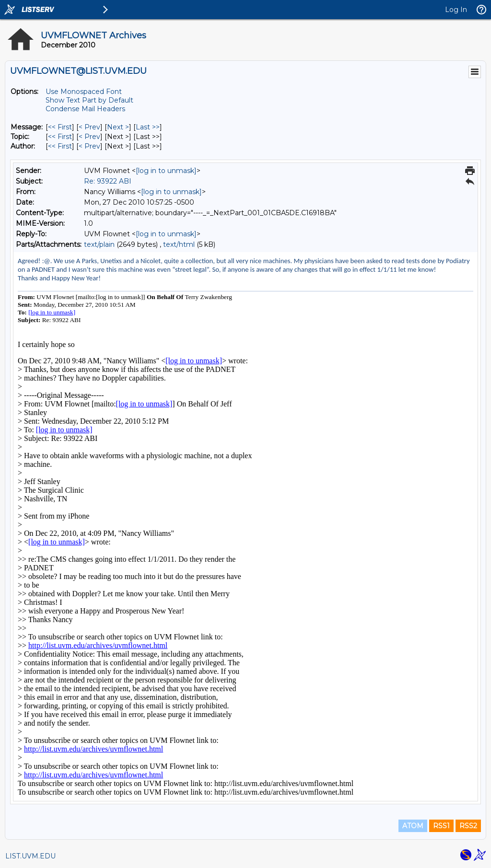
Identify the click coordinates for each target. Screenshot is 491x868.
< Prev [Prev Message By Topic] (89, 137)
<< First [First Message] (60, 127)
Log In (456, 10)
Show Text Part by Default (89, 100)
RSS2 (468, 826)
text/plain (99, 244)
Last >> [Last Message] (148, 127)
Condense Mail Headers (85, 109)
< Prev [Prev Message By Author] (89, 146)
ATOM (413, 826)
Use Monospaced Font (84, 92)
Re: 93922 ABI (108, 181)
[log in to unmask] (166, 171)
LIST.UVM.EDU (30, 856)
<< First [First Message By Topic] (60, 137)
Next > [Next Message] (118, 127)
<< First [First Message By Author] (60, 146)
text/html (179, 244)
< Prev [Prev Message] (89, 127)
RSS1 (441, 826)
